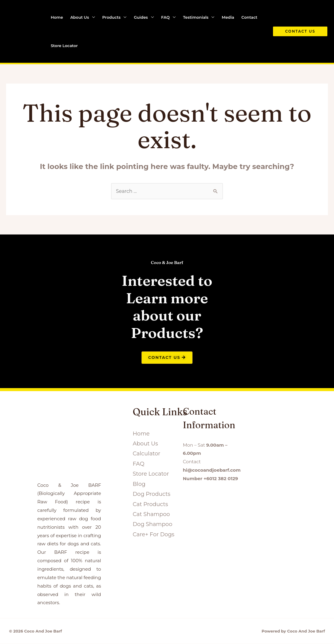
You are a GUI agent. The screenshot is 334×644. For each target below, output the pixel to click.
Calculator (146, 454)
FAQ (165, 17)
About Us (80, 17)
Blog (139, 484)
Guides (141, 17)
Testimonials (196, 17)
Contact (249, 17)
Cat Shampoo (151, 514)
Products (112, 17)
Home (57, 17)
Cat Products (150, 504)
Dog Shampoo (152, 524)
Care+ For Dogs (153, 534)
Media (228, 17)
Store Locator (64, 46)
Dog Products (151, 494)
